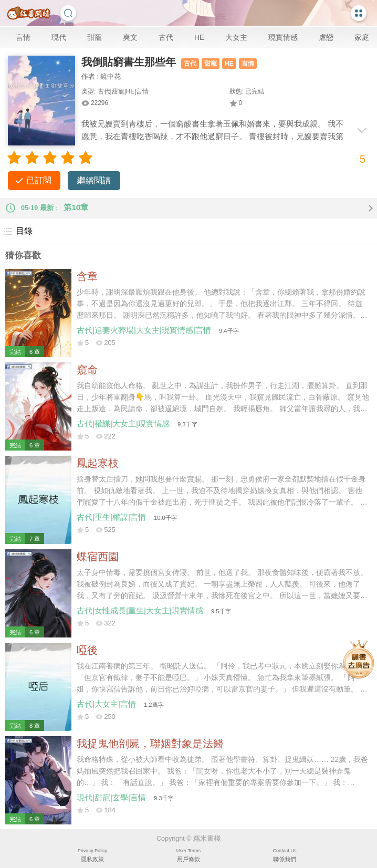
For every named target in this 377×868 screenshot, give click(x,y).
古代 (166, 37)
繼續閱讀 (94, 180)
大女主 (236, 37)
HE (199, 37)
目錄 (18, 232)
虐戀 (326, 37)
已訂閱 (39, 180)
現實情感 (283, 37)
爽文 (130, 37)
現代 (59, 37)
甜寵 (95, 37)
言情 (23, 37)
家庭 (362, 37)
